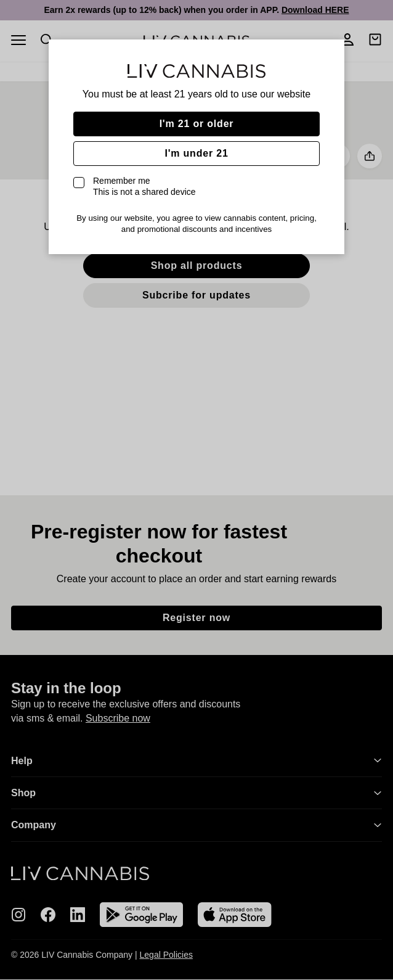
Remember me (144, 186)
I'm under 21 (196, 153)
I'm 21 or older (197, 124)
